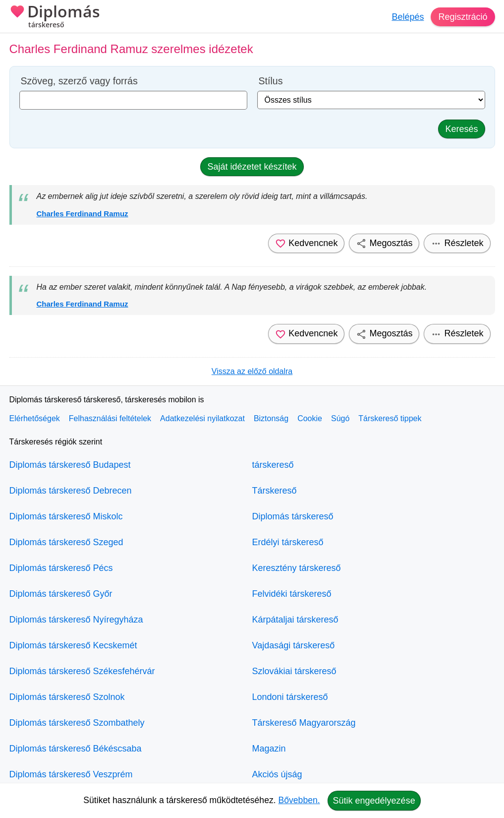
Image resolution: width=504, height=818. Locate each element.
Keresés (461, 129)
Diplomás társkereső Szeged (66, 542)
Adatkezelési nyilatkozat (202, 418)
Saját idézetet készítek (252, 167)
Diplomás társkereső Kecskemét (73, 645)
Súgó (340, 418)
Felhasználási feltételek (110, 418)
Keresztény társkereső (297, 568)
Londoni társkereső (290, 697)
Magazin (269, 749)
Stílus (271, 81)
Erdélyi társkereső (288, 542)
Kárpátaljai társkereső (295, 620)
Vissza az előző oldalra (252, 371)
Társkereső (275, 491)
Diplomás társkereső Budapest (70, 465)
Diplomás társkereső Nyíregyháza (76, 620)
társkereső (273, 465)
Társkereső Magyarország (304, 723)
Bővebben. (299, 800)
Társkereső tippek (390, 418)
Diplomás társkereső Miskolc (66, 516)
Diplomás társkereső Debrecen (71, 491)
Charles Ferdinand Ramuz (83, 214)
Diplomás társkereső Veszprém (71, 774)
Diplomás (55, 17)
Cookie (310, 418)
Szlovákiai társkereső (294, 671)
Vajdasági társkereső (294, 645)
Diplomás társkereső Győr (61, 594)
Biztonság (271, 418)
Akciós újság (277, 774)
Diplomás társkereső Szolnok (67, 697)
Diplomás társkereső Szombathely (77, 723)
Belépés (408, 17)
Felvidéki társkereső (292, 594)
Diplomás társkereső (293, 516)
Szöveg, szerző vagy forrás (79, 81)
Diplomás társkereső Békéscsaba (76, 749)
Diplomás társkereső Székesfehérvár (82, 671)
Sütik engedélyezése (374, 801)
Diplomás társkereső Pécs (61, 568)
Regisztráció (463, 17)
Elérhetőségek (35, 418)
